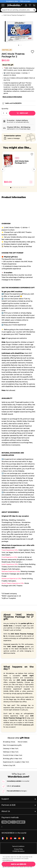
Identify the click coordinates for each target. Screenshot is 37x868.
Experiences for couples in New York (16, 762)
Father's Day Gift (9, 765)
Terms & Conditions (18, 846)
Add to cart (24, 113)
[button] (3, 169)
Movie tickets (22, 742)
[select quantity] (5, 113)
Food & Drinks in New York (13, 755)
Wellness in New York (11, 752)
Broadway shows (9, 742)
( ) (18, 864)
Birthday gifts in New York (12, 759)
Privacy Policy (18, 849)
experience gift (28, 725)
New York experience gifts (12, 745)
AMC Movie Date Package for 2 (22, 162)
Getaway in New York (11, 749)
